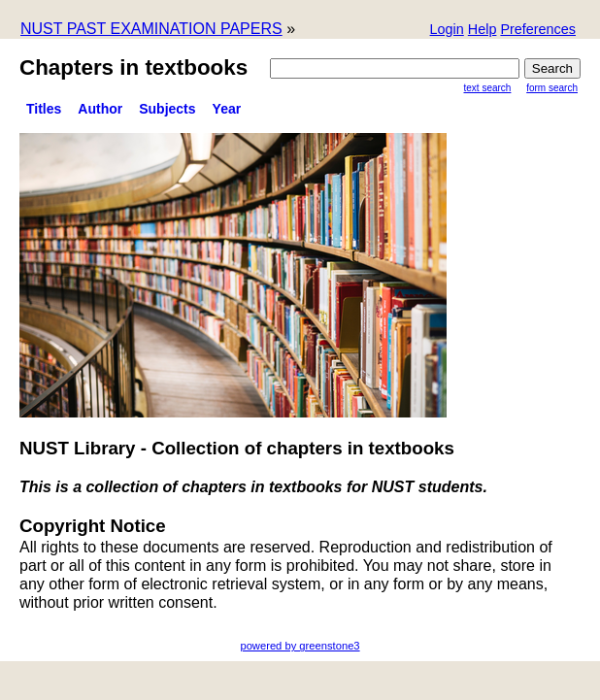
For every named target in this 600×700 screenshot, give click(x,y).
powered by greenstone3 (300, 646)
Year (227, 109)
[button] (538, 31)
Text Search (488, 88)
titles (44, 109)
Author (100, 109)
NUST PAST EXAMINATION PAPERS (151, 29)
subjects (167, 109)
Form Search (552, 88)
